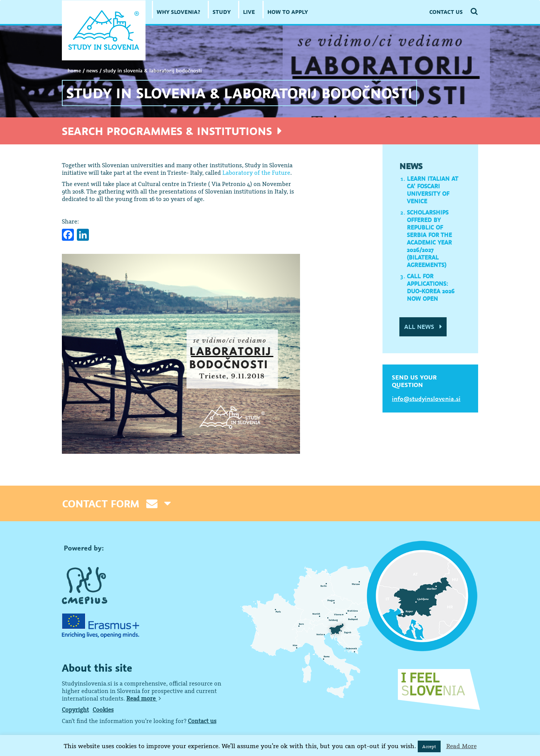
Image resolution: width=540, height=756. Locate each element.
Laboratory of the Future (256, 172)
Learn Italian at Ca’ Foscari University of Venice (433, 190)
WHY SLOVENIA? (178, 12)
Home (74, 70)
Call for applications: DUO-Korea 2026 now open (431, 287)
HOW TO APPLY (288, 12)
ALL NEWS (423, 327)
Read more (144, 698)
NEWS (92, 70)
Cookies (103, 709)
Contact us (202, 721)
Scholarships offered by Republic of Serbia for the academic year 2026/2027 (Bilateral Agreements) (429, 238)
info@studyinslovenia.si (426, 399)
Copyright (75, 709)
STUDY (222, 12)
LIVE (249, 12)
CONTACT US (446, 12)
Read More (461, 746)
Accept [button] (429, 746)
